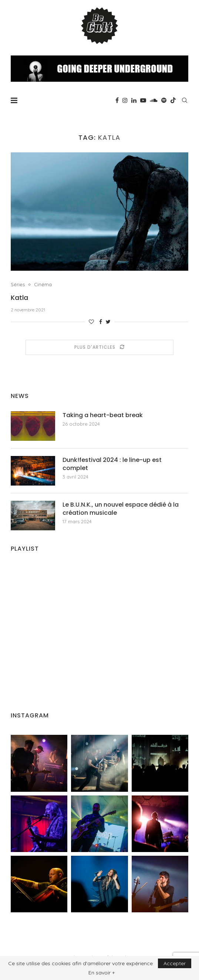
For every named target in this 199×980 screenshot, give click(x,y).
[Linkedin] (134, 100)
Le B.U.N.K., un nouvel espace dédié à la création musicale (121, 509)
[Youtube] (143, 100)
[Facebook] (117, 100)
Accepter (175, 963)
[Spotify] (164, 100)
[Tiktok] (173, 100)
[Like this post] (91, 322)
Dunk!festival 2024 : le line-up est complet (112, 464)
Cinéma (43, 285)
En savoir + (102, 973)
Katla (19, 298)
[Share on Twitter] (108, 322)
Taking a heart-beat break (103, 415)
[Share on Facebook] (101, 322)
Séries (18, 285)
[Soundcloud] (154, 100)
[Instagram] (125, 100)
